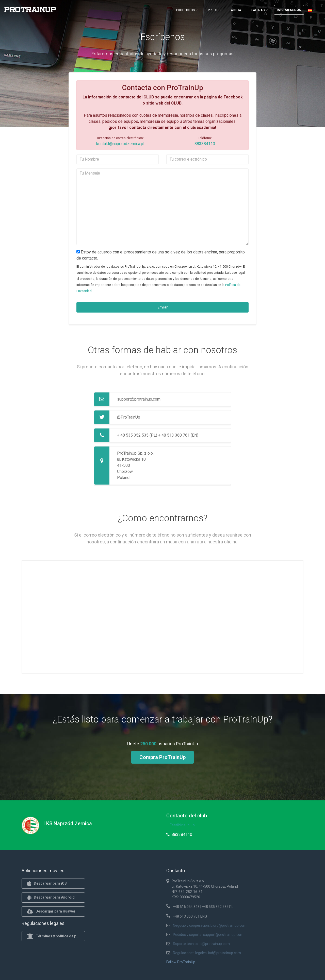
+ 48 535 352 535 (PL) (137, 435)
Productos (187, 10)
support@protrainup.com (139, 399)
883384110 (205, 144)
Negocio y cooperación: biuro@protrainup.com (210, 925)
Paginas (259, 10)
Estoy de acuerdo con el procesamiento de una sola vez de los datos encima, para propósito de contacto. (161, 255)
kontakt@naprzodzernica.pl (120, 144)
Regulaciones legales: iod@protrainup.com (207, 953)
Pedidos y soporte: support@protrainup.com (208, 935)
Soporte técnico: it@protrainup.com (201, 944)
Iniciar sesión (289, 10)
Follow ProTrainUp (181, 962)
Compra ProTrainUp (162, 757)
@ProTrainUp (129, 417)
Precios (214, 10)
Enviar (163, 307)
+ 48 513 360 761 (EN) (178, 435)
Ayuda (236, 10)
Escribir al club (182, 825)
